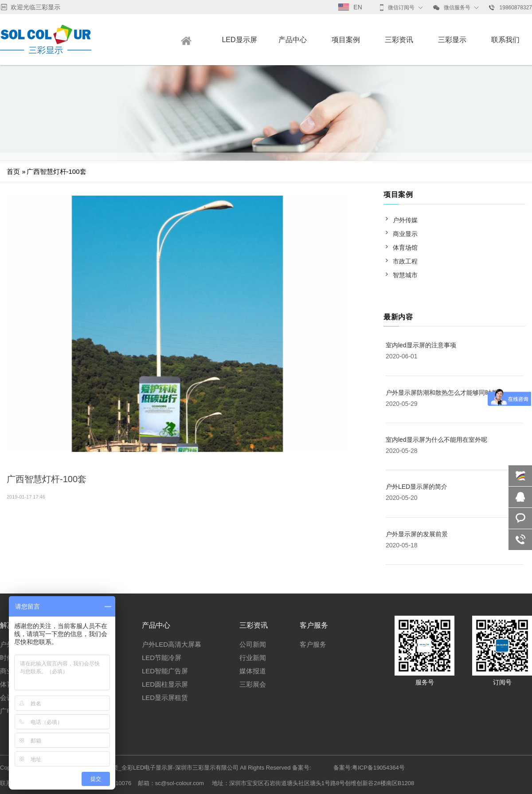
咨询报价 (520, 518)
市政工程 (405, 261)
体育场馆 (405, 248)
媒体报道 (253, 671)
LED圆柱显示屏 (165, 684)
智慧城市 (405, 275)
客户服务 (313, 644)
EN (350, 7)
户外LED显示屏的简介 (417, 487)
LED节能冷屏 (162, 658)
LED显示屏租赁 (165, 698)
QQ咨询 (520, 497)
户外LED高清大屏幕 (172, 644)
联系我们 (505, 40)
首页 (13, 171)
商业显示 (405, 234)
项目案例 (346, 40)
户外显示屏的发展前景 (417, 534)
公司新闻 (253, 644)
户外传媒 (405, 220)
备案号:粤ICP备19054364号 (369, 768)
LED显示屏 (239, 40)
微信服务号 (452, 8)
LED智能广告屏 (165, 671)
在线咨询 (520, 476)
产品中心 (293, 40)
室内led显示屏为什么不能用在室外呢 (436, 440)
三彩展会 (253, 684)
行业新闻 (253, 658)
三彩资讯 (399, 40)
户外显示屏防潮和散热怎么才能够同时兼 (442, 393)
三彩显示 (452, 40)
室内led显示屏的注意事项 (421, 345)
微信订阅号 (397, 8)
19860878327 (510, 8)
